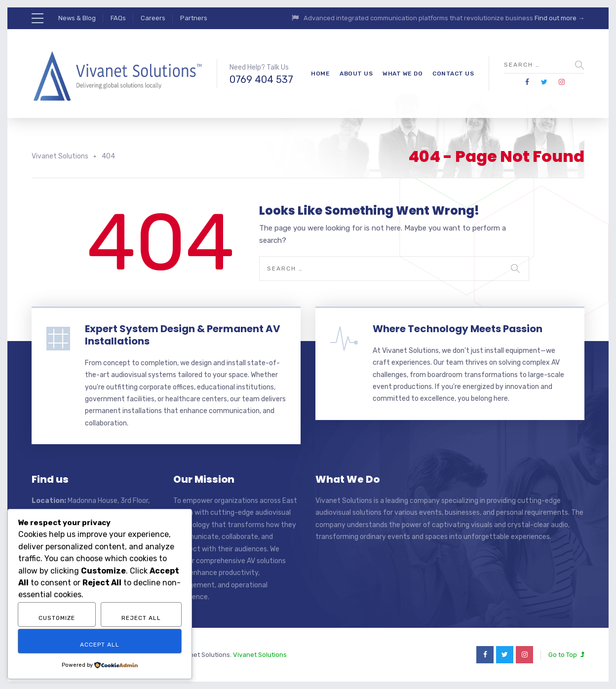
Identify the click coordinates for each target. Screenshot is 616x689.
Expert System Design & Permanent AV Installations (183, 335)
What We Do (403, 74)
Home (320, 74)
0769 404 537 (261, 79)
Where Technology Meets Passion (458, 329)
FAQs (118, 18)
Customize (57, 618)
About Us (356, 74)
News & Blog (77, 18)
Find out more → (559, 18)
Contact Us (453, 74)
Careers (153, 18)
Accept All (100, 645)
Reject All (141, 618)
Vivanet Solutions (260, 655)
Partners (194, 18)
